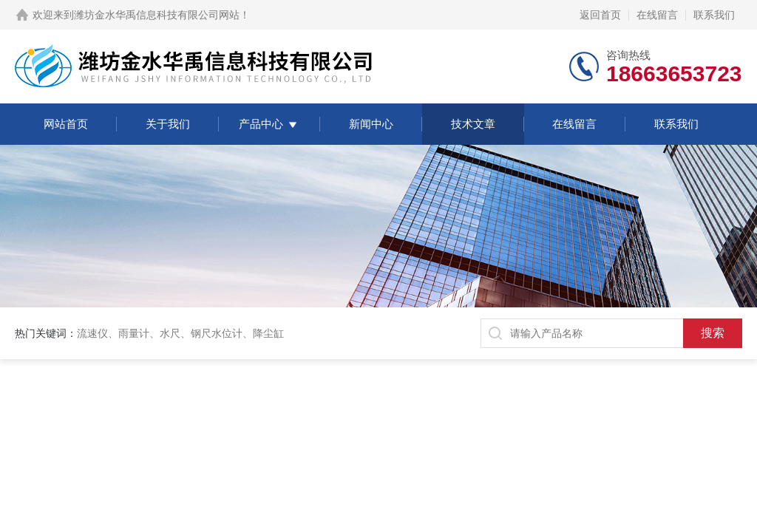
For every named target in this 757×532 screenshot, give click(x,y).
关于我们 (168, 124)
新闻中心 (371, 124)
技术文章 (473, 124)
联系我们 (714, 15)
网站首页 (66, 124)
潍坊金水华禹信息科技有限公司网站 (157, 15)
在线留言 (657, 15)
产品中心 (261, 124)
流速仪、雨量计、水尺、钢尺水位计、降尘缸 (180, 333)
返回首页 (600, 15)
